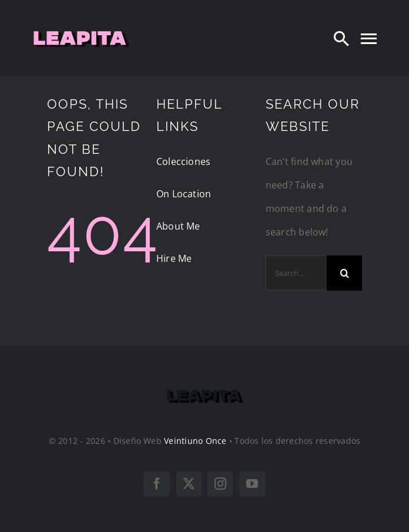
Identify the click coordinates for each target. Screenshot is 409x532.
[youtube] (252, 484)
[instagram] (220, 484)
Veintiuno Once (195, 441)
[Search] (341, 38)
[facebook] (157, 484)
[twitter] (189, 484)
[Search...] (296, 273)
